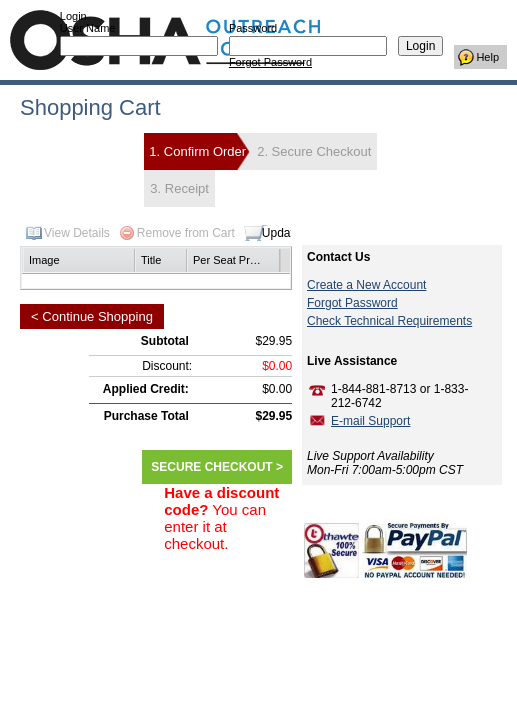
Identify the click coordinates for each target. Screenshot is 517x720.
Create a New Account (366, 285)
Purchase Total (146, 416)
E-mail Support (370, 421)
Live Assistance (352, 361)
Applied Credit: (146, 389)
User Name (88, 28)
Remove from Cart (186, 233)
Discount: (167, 366)
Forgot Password (270, 62)
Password (253, 28)
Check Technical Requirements (389, 321)
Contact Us (338, 257)
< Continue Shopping (92, 316)
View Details (77, 233)
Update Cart (294, 233)
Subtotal (165, 341)
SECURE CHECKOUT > (217, 467)
